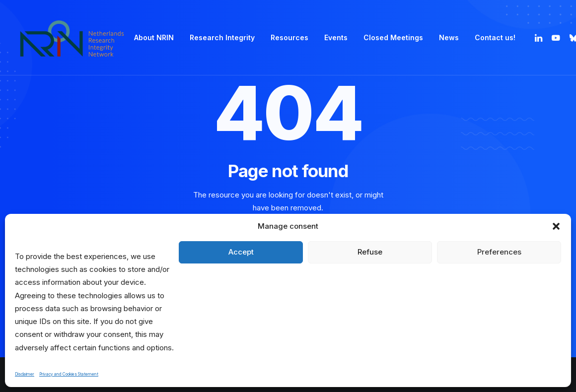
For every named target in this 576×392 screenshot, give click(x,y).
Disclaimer (25, 374)
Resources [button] (289, 37)
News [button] (449, 37)
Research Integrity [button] (222, 37)
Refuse (370, 252)
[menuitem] (154, 38)
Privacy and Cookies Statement (69, 374)
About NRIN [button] (154, 37)
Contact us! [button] (495, 37)
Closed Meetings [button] (393, 37)
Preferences (499, 252)
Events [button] (336, 37)
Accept (241, 252)
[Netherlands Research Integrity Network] (72, 38)
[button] (556, 226)
